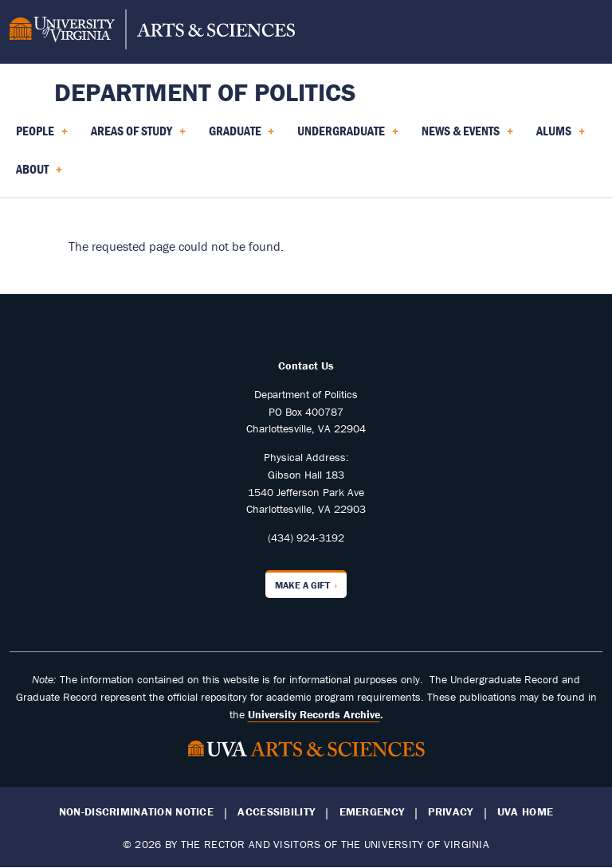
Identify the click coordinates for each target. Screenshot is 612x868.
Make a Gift (302, 585)
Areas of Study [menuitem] (138, 136)
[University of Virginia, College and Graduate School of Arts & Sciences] (152, 32)
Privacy (450, 812)
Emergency (372, 812)
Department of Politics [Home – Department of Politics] (205, 92)
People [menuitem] (42, 136)
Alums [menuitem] (561, 136)
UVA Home (525, 812)
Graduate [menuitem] (242, 136)
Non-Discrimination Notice (136, 812)
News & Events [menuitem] (467, 136)
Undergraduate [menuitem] (348, 136)
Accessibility (276, 812)
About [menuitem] (39, 174)
